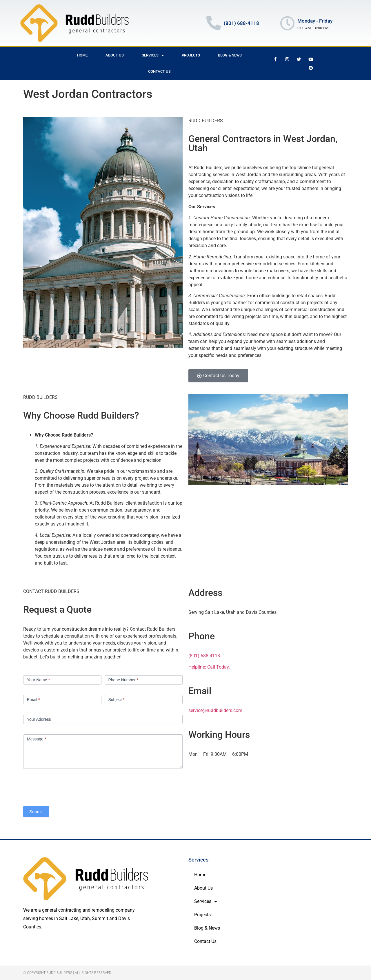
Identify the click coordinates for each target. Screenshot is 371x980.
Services (153, 55)
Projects (191, 55)
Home (82, 55)
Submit (36, 812)
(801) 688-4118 (204, 656)
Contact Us (159, 71)
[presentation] (67, 786)
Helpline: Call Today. (209, 667)
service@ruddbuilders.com (215, 710)
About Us (115, 55)
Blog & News (230, 55)
